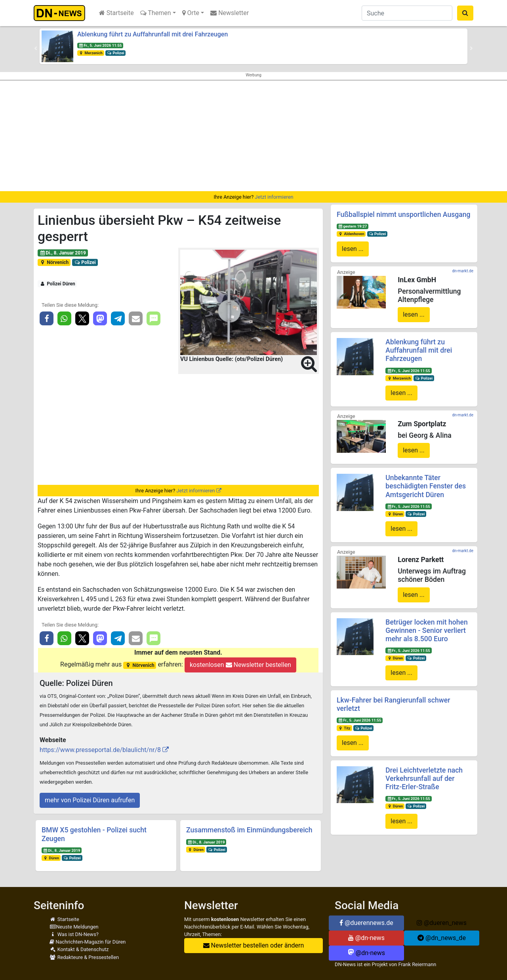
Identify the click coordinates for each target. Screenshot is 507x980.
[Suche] (407, 13)
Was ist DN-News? (74, 934)
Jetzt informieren (274, 197)
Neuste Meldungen (74, 927)
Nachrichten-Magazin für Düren (88, 942)
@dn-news (366, 938)
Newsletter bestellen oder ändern (254, 945)
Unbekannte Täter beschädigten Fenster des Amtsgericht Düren (426, 486)
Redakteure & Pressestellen (84, 957)
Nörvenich (54, 262)
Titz (344, 728)
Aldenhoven (351, 234)
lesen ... (353, 249)
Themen (156, 13)
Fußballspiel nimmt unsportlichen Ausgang (403, 215)
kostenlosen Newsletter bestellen (240, 665)
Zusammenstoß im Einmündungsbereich (249, 830)
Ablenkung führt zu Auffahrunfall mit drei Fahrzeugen (152, 34)
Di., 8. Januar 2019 (63, 253)
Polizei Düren (57, 284)
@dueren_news (442, 923)
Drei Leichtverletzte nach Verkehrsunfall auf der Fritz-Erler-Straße (424, 779)
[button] (36, 48)
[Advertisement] (253, 136)
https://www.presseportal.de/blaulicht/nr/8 (100, 750)
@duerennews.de (366, 923)
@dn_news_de (442, 938)
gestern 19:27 (353, 226)
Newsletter (230, 13)
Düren (51, 858)
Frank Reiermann (417, 964)
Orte (191, 13)
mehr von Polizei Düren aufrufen (90, 800)
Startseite (116, 13)
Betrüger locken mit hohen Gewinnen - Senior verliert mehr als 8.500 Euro (426, 631)
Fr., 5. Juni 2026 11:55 (100, 45)
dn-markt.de (463, 271)
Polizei (116, 53)
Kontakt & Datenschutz (79, 949)
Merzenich (91, 53)
